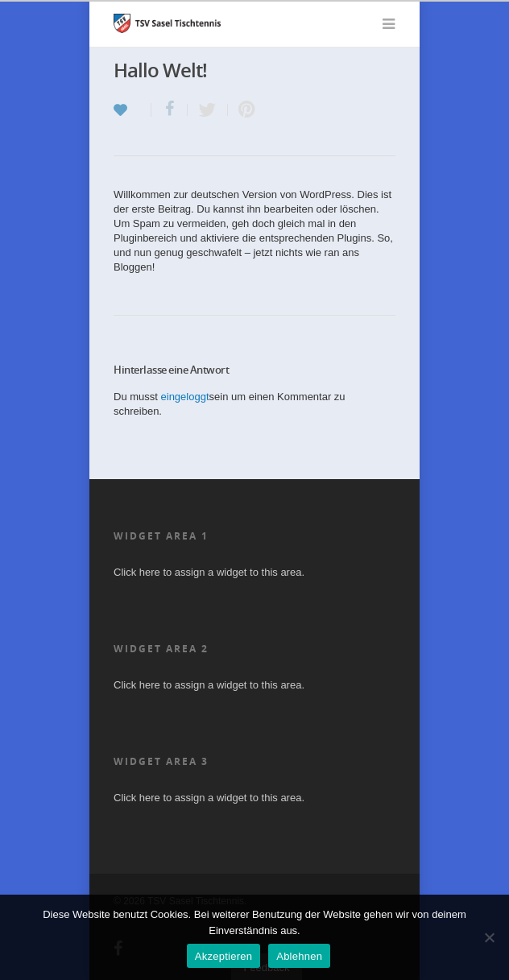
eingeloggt (185, 397)
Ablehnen (299, 956)
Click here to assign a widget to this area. (209, 572)
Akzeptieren (223, 956)
